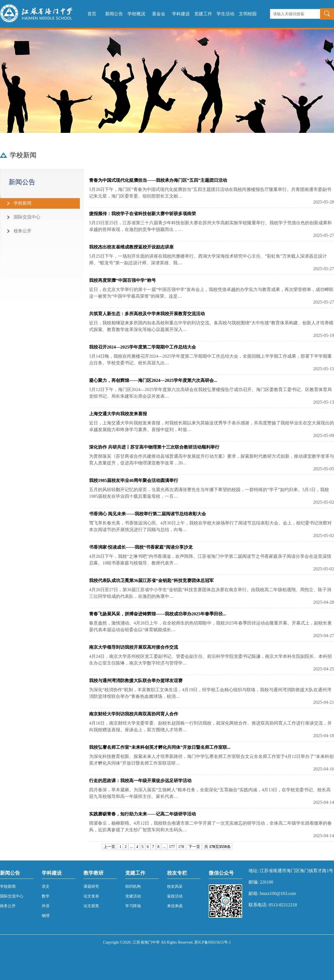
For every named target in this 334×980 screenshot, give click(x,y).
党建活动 (133, 896)
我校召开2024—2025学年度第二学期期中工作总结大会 (143, 347)
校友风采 (175, 886)
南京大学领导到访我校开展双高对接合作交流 (134, 647)
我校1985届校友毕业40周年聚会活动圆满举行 (134, 480)
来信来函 (175, 906)
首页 (92, 14)
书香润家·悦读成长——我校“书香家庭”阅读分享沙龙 (141, 547)
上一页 (109, 847)
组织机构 (133, 886)
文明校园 (248, 14)
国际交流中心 (12, 896)
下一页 (194, 847)
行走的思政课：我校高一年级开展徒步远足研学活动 (140, 781)
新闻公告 (114, 14)
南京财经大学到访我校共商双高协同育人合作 (134, 714)
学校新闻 (8, 886)
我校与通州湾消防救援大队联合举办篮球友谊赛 (136, 681)
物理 (46, 916)
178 (181, 847)
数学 (46, 896)
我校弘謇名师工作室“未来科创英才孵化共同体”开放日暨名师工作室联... (160, 747)
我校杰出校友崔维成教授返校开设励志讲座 (131, 247)
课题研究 (91, 886)
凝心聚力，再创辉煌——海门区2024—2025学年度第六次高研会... (153, 380)
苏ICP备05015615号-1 (213, 942)
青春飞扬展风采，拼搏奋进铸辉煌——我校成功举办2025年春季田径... (158, 614)
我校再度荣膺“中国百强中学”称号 (122, 280)
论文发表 (91, 896)
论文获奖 (91, 906)
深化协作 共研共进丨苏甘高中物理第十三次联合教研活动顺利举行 (154, 447)
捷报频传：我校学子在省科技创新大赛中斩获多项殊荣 (143, 214)
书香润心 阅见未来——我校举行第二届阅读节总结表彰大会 (148, 514)
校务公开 (8, 906)
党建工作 (203, 14)
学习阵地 (133, 906)
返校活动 (175, 896)
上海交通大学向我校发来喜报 (118, 414)
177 (172, 847)
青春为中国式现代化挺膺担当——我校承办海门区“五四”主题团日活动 (158, 180)
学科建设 (181, 14)
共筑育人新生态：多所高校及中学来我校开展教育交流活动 (147, 314)
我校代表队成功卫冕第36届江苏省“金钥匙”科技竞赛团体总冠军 (151, 580)
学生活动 (225, 14)
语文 (46, 886)
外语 (46, 906)
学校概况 (136, 14)
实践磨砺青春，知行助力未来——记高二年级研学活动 (143, 814)
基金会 (159, 14)
